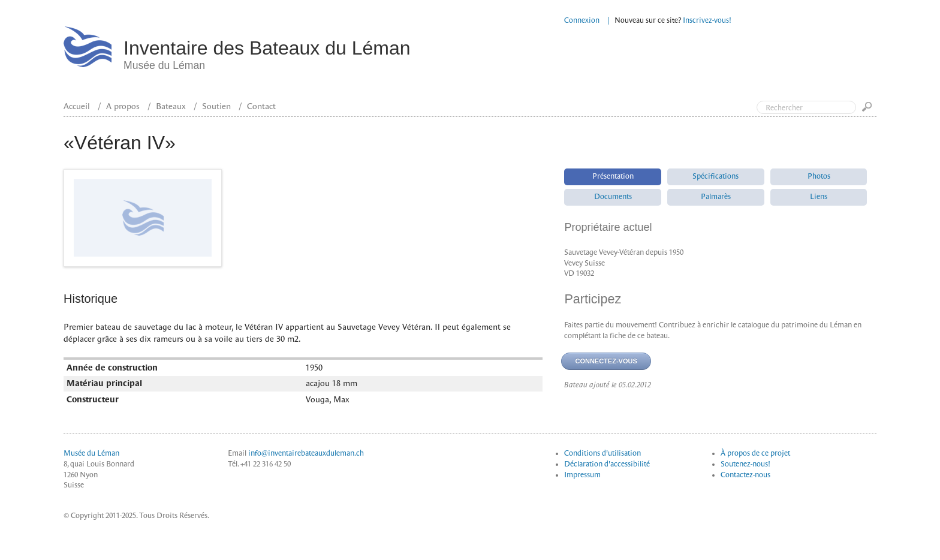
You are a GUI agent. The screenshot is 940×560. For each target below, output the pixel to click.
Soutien (216, 106)
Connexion (582, 20)
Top (880, 59)
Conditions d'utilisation (602, 453)
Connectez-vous (606, 361)
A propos (123, 106)
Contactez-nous (745, 475)
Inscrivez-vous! (707, 20)
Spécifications (715, 176)
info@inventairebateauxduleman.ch (306, 453)
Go (869, 111)
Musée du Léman (91, 453)
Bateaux (171, 106)
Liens (819, 197)
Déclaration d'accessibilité (607, 464)
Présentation (613, 176)
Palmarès (716, 197)
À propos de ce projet (755, 453)
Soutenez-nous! (745, 464)
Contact (261, 106)
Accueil (77, 106)
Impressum (582, 475)
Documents (613, 197)
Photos (819, 176)
